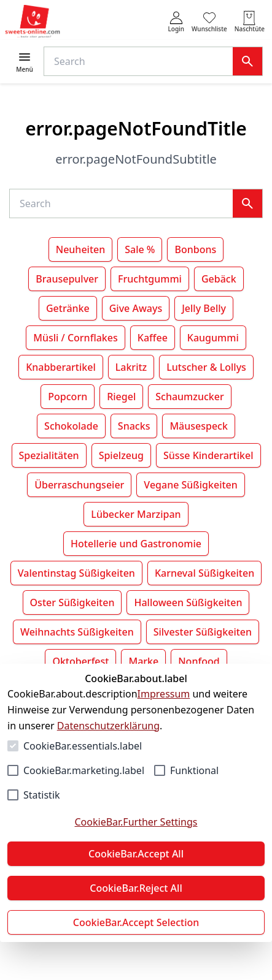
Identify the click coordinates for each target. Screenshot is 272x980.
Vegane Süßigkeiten (190, 485)
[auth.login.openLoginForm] (176, 22)
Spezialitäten (49, 455)
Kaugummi (213, 338)
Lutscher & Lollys (206, 367)
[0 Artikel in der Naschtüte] (250, 22)
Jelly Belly (204, 308)
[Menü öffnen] (25, 62)
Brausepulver (67, 279)
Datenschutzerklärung (108, 726)
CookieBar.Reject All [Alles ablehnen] (136, 888)
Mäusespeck (199, 426)
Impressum (164, 694)
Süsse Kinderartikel (208, 455)
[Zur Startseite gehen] (33, 22)
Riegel (121, 397)
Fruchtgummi (150, 279)
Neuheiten (81, 249)
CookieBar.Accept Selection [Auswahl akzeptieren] (136, 922)
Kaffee (153, 338)
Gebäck (219, 279)
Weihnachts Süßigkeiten (77, 632)
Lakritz (131, 367)
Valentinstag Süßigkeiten (76, 573)
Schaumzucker (189, 397)
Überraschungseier (79, 485)
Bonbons (195, 249)
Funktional (194, 770)
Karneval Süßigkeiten (204, 573)
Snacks (134, 426)
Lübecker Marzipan (136, 514)
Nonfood (199, 661)
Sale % (140, 249)
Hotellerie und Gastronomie (136, 544)
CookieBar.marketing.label (84, 770)
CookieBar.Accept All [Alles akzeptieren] (136, 854)
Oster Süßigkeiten (72, 602)
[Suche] (141, 61)
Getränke (68, 308)
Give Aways (136, 308)
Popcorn (68, 397)
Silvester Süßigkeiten (203, 632)
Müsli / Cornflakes (75, 338)
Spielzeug (121, 455)
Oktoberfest (80, 661)
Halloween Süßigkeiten (188, 602)
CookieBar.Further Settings (136, 822)
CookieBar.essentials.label (83, 746)
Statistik (42, 795)
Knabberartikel (61, 367)
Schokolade (71, 426)
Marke (143, 661)
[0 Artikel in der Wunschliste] (209, 22)
